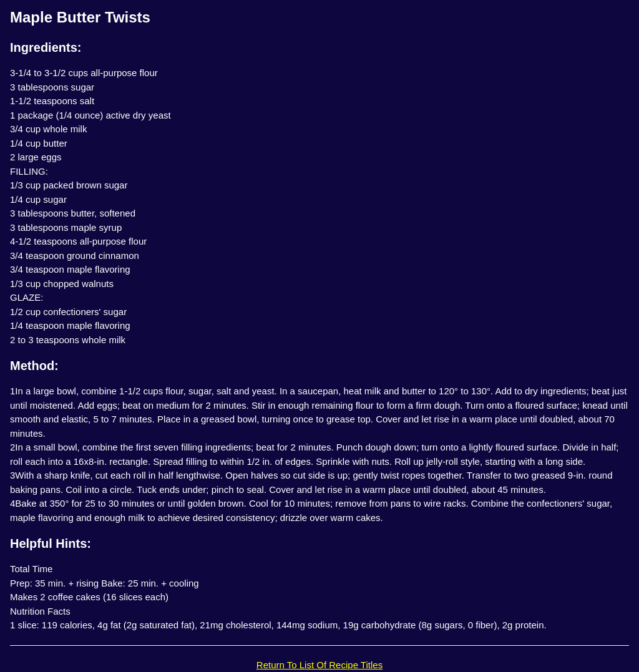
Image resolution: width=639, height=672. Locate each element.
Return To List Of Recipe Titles (319, 665)
